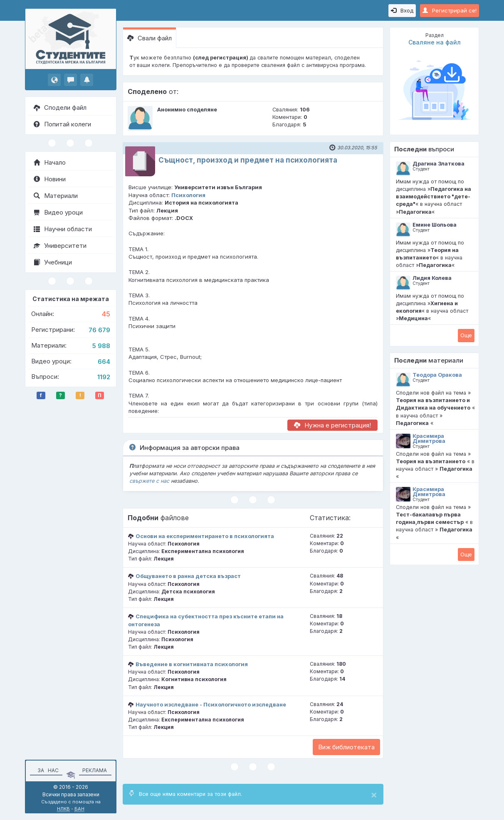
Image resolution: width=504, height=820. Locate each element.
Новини (50, 179)
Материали (56, 196)
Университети (60, 246)
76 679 (99, 330)
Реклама (95, 770)
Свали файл (149, 38)
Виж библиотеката (346, 747)
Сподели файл (60, 107)
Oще (466, 335)
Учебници (53, 262)
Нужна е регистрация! (332, 425)
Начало (50, 162)
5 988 (101, 346)
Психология (188, 195)
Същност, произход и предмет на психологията (248, 160)
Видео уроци (58, 212)
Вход (402, 10)
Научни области (63, 229)
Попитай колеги (62, 124)
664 (104, 362)
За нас (47, 770)
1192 (104, 377)
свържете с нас (149, 481)
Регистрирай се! (450, 10)
